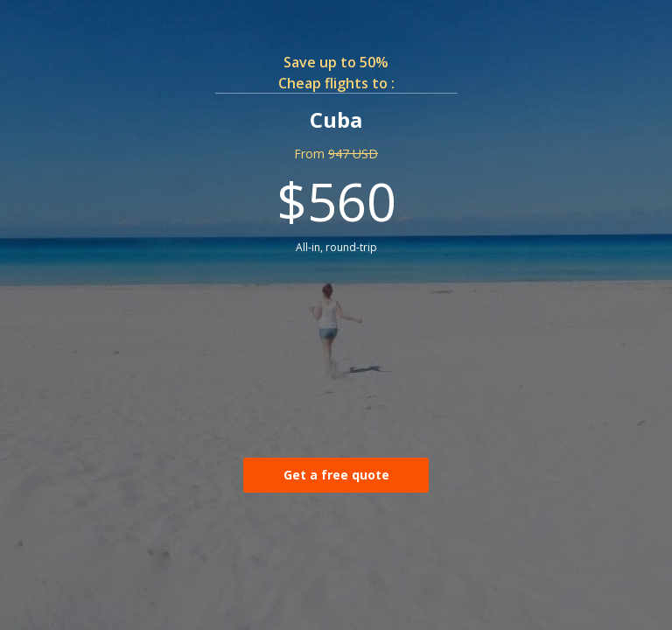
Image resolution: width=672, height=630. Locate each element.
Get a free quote (336, 475)
